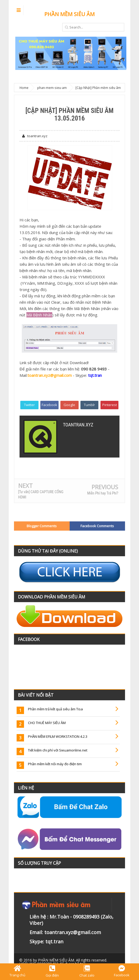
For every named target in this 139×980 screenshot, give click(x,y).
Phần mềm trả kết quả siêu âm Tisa (55, 709)
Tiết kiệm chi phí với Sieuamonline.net (58, 750)
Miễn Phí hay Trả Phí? (103, 493)
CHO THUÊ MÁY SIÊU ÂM (47, 723)
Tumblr (89, 405)
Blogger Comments (42, 526)
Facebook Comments (97, 526)
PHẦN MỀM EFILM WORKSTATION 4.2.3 (58, 736)
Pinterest (110, 405)
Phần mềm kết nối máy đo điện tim (55, 764)
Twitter (29, 405)
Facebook (49, 405)
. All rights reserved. (73, 960)
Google (69, 405)
